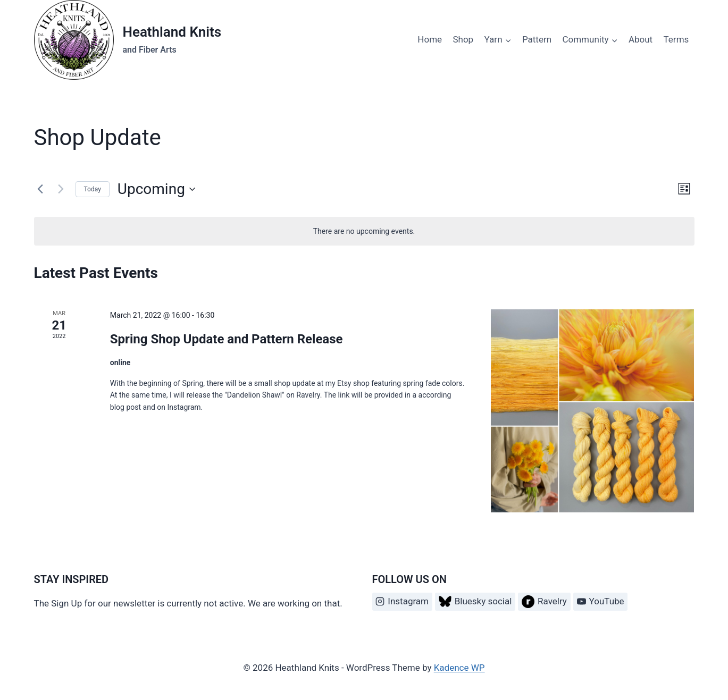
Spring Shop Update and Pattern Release (227, 339)
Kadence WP (459, 668)
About (641, 39)
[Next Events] (61, 189)
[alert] (364, 231)
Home (430, 39)
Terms (676, 39)
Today (93, 189)
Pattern (537, 39)
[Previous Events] (40, 189)
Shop (463, 39)
